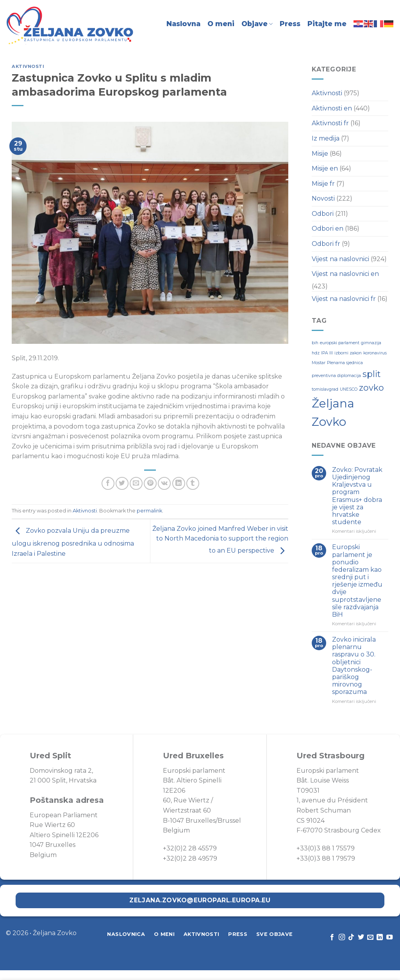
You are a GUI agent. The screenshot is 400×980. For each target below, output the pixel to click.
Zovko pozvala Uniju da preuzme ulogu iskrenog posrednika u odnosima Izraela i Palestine (73, 542)
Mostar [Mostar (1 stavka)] (319, 363)
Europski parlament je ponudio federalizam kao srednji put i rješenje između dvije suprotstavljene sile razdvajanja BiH (357, 581)
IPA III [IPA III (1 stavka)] (327, 353)
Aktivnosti (28, 66)
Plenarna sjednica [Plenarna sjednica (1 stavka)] (345, 363)
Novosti (323, 198)
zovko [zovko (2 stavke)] (371, 388)
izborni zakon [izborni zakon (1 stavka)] (348, 353)
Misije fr (323, 184)
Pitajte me (327, 24)
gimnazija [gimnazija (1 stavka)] (371, 343)
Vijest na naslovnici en (345, 274)
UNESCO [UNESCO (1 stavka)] (349, 389)
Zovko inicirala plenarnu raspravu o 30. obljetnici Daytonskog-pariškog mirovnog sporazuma (354, 666)
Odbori (323, 214)
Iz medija (326, 138)
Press (290, 24)
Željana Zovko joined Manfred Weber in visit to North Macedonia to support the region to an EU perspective (220, 540)
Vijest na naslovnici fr (344, 299)
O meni (221, 24)
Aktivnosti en (332, 108)
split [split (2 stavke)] (371, 374)
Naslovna (183, 24)
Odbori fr (326, 244)
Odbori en (328, 229)
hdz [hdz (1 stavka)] (316, 353)
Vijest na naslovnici (340, 259)
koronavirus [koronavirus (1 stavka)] (375, 353)
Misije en (325, 168)
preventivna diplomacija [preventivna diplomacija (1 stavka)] (336, 376)
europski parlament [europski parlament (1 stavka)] (340, 343)
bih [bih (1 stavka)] (315, 343)
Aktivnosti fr (330, 123)
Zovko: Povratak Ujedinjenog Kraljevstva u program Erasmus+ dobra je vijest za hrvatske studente (357, 496)
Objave (257, 24)
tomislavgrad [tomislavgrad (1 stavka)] (325, 389)
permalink (149, 511)
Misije (320, 154)
